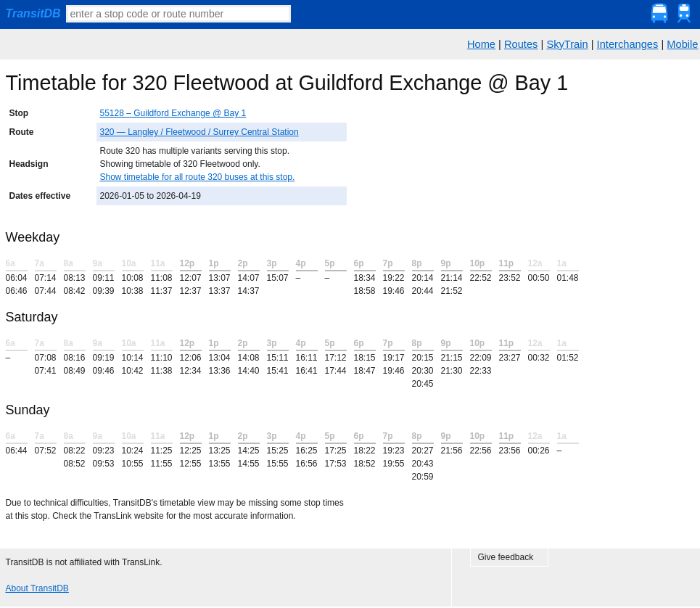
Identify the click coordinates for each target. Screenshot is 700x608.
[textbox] (178, 14)
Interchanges (628, 44)
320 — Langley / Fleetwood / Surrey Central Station (199, 132)
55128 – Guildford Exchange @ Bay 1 (173, 113)
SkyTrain (567, 44)
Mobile (682, 44)
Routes (521, 44)
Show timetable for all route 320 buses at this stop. (198, 177)
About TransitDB (37, 588)
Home (481, 44)
